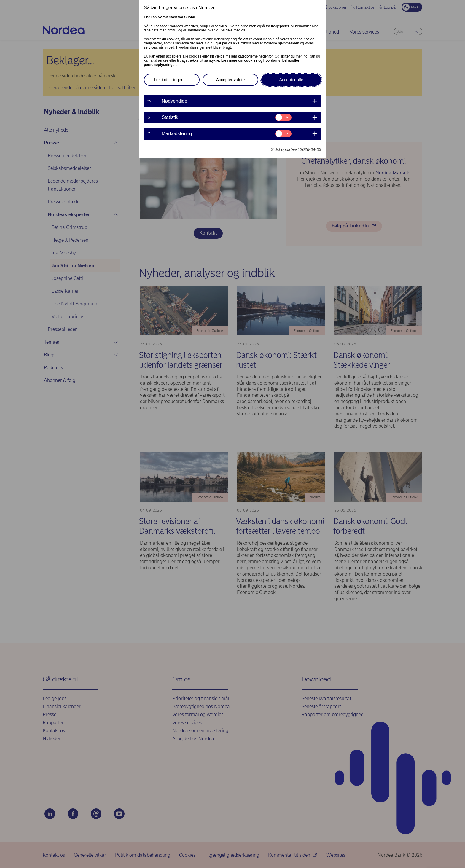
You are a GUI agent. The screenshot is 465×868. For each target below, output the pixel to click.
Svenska (176, 17)
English (150, 17)
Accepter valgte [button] (231, 80)
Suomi (190, 17)
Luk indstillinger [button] (168, 80)
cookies (251, 60)
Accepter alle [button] (291, 80)
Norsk (163, 17)
